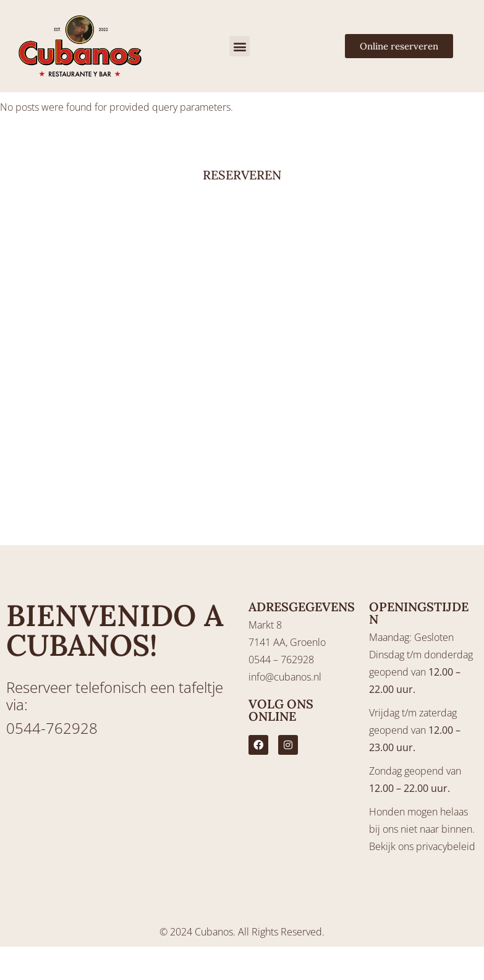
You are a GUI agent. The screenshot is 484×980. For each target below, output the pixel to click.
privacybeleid (446, 846)
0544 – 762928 (281, 660)
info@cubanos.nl (285, 677)
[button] (240, 46)
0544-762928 (52, 728)
